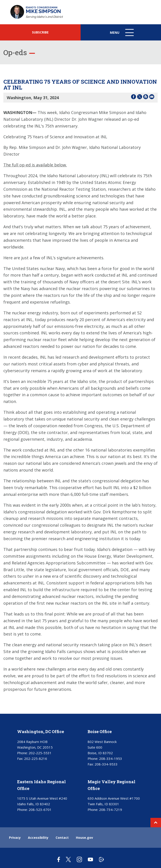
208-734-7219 (111, 810)
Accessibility (38, 838)
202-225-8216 (36, 758)
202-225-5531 (40, 753)
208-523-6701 (40, 810)
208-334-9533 (106, 764)
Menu (122, 35)
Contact (62, 838)
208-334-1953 (111, 758)
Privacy (15, 838)
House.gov (84, 838)
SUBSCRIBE (40, 32)
